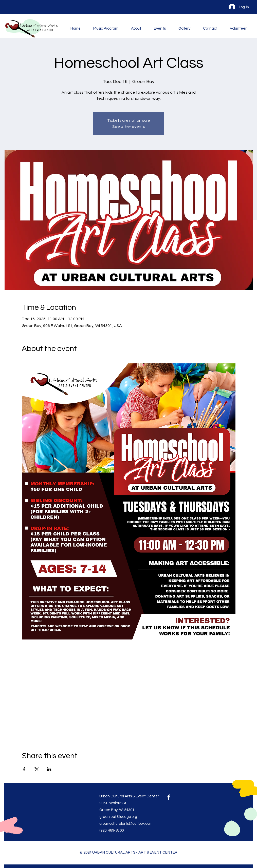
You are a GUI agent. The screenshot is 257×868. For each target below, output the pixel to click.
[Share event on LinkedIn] (49, 769)
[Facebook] (169, 797)
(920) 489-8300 (112, 830)
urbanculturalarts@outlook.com (126, 824)
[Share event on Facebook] (24, 769)
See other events (129, 127)
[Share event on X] (37, 769)
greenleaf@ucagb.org (118, 817)
